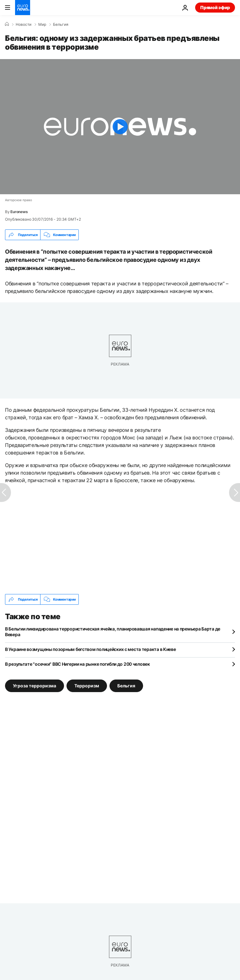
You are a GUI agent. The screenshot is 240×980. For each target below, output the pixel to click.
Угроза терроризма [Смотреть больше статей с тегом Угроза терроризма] (35, 686)
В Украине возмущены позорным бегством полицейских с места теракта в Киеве (91, 649)
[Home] (7, 24)
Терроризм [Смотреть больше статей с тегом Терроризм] (87, 686)
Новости (24, 25)
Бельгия (61, 25)
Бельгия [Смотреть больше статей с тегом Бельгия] (126, 686)
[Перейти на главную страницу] (23, 8)
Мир (42, 25)
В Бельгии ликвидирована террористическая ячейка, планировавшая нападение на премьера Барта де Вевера (113, 632)
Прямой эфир (215, 7)
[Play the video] (120, 127)
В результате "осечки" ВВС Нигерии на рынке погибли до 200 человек (77, 664)
